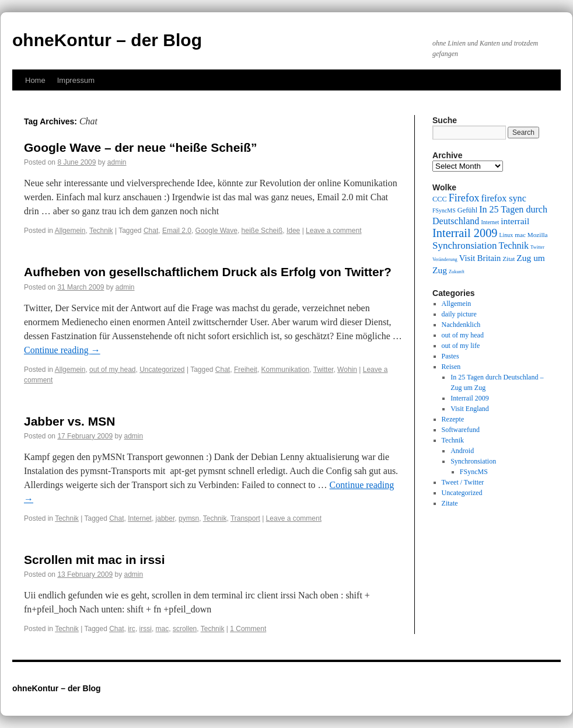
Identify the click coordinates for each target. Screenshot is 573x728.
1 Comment (248, 629)
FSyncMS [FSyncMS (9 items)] (444, 210)
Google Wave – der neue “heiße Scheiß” (141, 147)
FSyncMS (474, 472)
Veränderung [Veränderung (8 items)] (445, 259)
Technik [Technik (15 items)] (514, 245)
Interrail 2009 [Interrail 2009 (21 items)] (465, 233)
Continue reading (62, 350)
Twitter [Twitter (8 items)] (537, 247)
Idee (293, 231)
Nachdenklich (461, 325)
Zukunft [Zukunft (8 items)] (457, 272)
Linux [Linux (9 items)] (506, 235)
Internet (140, 518)
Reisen (451, 367)
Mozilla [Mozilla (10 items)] (538, 235)
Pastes (450, 356)
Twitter (324, 370)
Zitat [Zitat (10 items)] (509, 259)
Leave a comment (333, 231)
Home (35, 80)
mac (163, 629)
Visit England (470, 409)
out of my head (112, 370)
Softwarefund (461, 430)
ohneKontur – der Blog (107, 40)
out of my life (461, 346)
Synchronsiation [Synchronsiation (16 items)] (465, 245)
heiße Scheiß (262, 231)
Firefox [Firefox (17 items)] (464, 198)
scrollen (185, 629)
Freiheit (246, 370)
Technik (101, 231)
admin (117, 162)
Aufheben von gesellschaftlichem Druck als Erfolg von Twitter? (208, 272)
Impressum (76, 80)
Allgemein (70, 231)
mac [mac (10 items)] (520, 235)
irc (132, 629)
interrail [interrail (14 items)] (515, 221)
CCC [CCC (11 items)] (440, 199)
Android (462, 451)
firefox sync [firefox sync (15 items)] (504, 198)
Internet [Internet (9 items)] (490, 222)
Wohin (347, 370)
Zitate (450, 503)
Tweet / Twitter (463, 482)
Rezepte (453, 419)
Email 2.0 (177, 231)
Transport (245, 518)
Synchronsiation (473, 461)
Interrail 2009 (470, 398)
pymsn (189, 518)
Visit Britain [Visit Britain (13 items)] (480, 258)
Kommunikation (286, 370)
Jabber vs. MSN (69, 421)
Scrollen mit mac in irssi (95, 560)
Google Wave (216, 231)
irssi (146, 629)
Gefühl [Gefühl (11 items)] (467, 210)
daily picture (459, 314)
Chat (151, 231)
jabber (165, 518)
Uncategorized (162, 370)
